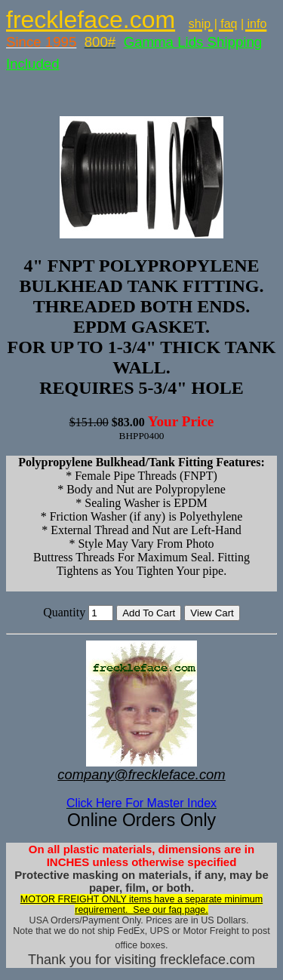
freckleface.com (91, 20)
